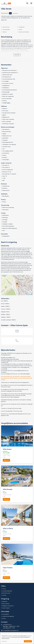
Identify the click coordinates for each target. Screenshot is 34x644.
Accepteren (28, 641)
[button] (17, 284)
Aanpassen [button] (4, 641)
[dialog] (17, 638)
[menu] (31, 3)
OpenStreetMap (30, 295)
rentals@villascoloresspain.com (11, 630)
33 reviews (15, 13)
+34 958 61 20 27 (7, 625)
